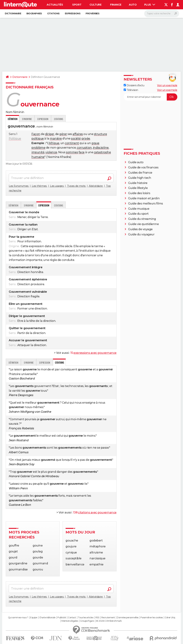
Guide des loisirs (139, 193)
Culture (96, 5)
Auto (133, 5)
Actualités (55, 5)
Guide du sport (138, 214)
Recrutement (108, 618)
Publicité (62, 618)
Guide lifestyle (138, 188)
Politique (15, 138)
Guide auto (136, 162)
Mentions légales (70, 621)
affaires (78, 134)
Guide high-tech (140, 178)
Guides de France (140, 173)
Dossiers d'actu (134, 85)
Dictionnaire (13, 13)
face (82, 152)
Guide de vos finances (143, 167)
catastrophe (102, 152)
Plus (150, 5)
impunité (38, 152)
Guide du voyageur (141, 234)
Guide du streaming (142, 219)
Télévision (131, 90)
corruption (84, 148)
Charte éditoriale (47, 618)
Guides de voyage (140, 229)
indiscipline (101, 148)
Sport (77, 5)
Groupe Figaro (87, 621)
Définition (13, 205)
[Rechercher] (162, 14)
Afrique (54, 143)
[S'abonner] (150, 97)
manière (56, 138)
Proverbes (92, 13)
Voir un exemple (167, 85)
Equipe (34, 618)
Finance (116, 5)
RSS (97, 618)
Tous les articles (86, 618)
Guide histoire (138, 183)
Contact (72, 618)
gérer (63, 134)
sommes (72, 152)
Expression (43, 119)
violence (51, 152)
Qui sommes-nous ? (18, 618)
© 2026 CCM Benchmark (109, 621)
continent (72, 143)
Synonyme (27, 119)
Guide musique (139, 209)
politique (38, 138)
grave (95, 143)
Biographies (34, 13)
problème (38, 148)
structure (101, 134)
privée (86, 138)
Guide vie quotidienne (144, 224)
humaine (38, 157)
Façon (36, 134)
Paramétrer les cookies (152, 618)
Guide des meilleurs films (146, 204)
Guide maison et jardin (144, 198)
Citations (53, 13)
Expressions (73, 13)
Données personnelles (128, 618)
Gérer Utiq (170, 618)
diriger (50, 134)
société (76, 138)
